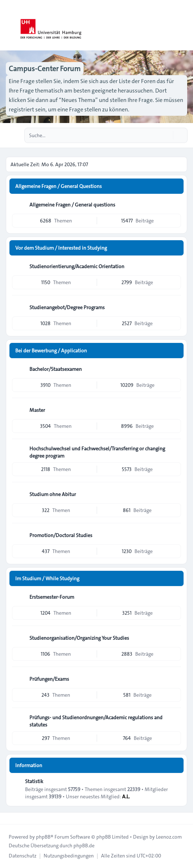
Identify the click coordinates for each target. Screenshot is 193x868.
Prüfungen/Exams (49, 679)
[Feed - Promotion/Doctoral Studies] (175, 535)
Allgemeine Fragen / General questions (72, 205)
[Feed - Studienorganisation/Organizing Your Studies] (175, 638)
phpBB (43, 837)
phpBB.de (84, 846)
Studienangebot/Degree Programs (67, 307)
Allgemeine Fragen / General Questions (59, 186)
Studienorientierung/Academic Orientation (77, 266)
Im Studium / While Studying (47, 578)
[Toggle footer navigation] (9, 818)
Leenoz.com (169, 837)
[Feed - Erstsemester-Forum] (175, 597)
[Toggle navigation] (184, 25)
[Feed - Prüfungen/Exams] (175, 679)
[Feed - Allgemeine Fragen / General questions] (175, 205)
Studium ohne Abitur (53, 494)
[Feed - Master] (175, 410)
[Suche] (167, 135)
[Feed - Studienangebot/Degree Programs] (175, 307)
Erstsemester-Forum (52, 597)
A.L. (126, 797)
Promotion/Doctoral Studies (61, 535)
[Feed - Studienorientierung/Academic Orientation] (175, 266)
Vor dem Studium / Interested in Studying (61, 248)
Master (37, 410)
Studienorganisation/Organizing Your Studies (79, 638)
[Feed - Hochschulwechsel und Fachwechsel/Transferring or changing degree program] (175, 451)
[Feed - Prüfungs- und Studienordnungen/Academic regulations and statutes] (175, 720)
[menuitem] (23, 856)
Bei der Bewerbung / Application (51, 351)
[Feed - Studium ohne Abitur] (175, 494)
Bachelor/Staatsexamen (56, 369)
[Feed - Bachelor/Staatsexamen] (175, 369)
